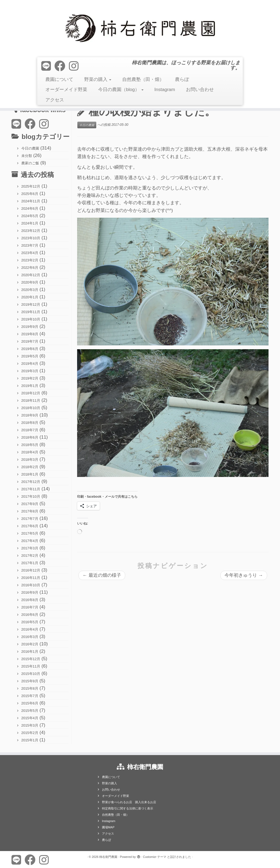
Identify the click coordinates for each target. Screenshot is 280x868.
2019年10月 (31, 319)
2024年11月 (31, 201)
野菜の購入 (98, 79)
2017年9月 (30, 504)
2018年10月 (31, 408)
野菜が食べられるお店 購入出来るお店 (129, 802)
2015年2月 (30, 733)
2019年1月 (30, 386)
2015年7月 (30, 696)
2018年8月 (30, 423)
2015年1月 (30, 740)
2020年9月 (30, 282)
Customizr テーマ (155, 857)
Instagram (165, 90)
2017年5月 (30, 533)
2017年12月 (31, 482)
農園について (59, 79)
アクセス (55, 100)
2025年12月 (31, 186)
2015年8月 (30, 688)
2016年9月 (30, 592)
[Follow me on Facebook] (62, 66)
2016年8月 (30, 600)
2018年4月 (30, 452)
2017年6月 (30, 526)
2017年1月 (30, 563)
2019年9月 (30, 327)
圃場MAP (108, 827)
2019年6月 (30, 349)
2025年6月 (30, 194)
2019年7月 (30, 341)
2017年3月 (30, 548)
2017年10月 (31, 496)
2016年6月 (30, 615)
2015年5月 (30, 711)
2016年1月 (30, 652)
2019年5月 (30, 356)
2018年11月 (31, 400)
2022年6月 (30, 268)
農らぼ (182, 79)
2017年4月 (30, 541)
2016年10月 (31, 585)
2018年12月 (31, 393)
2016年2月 (30, 644)
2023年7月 (30, 245)
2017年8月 (30, 511)
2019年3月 (30, 371)
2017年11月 (31, 489)
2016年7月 (30, 607)
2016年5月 (30, 622)
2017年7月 (30, 519)
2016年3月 (30, 637)
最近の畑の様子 (102, 575)
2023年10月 (31, 238)
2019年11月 (31, 312)
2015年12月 (31, 659)
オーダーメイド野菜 (66, 90)
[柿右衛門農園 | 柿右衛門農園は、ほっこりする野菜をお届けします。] (140, 28)
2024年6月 (30, 209)
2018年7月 (30, 430)
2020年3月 (30, 290)
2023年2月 (30, 260)
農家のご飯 (30, 163)
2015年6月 (30, 703)
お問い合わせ (200, 90)
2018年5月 (30, 445)
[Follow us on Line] (48, 66)
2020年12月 (31, 275)
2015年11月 (31, 666)
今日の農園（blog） (121, 90)
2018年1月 (30, 474)
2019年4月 (30, 364)
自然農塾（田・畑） (143, 79)
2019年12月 (31, 305)
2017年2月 (30, 556)
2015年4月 (30, 718)
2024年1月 (30, 223)
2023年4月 (30, 253)
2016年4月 (30, 629)
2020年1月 (30, 297)
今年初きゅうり (244, 575)
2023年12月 (31, 231)
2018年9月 (30, 415)
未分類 (27, 156)
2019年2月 (30, 378)
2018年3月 (30, 460)
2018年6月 (30, 437)
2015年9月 (30, 681)
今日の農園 (30, 148)
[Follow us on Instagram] (75, 66)
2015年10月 (31, 674)
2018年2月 (30, 467)
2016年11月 (31, 578)
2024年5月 (30, 216)
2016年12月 (31, 570)
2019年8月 (30, 334)
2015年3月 (30, 725)
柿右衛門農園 (108, 857)
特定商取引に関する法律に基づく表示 (128, 808)
